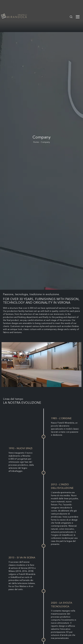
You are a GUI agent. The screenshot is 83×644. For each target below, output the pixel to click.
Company (45, 142)
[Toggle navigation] (78, 17)
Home (36, 142)
